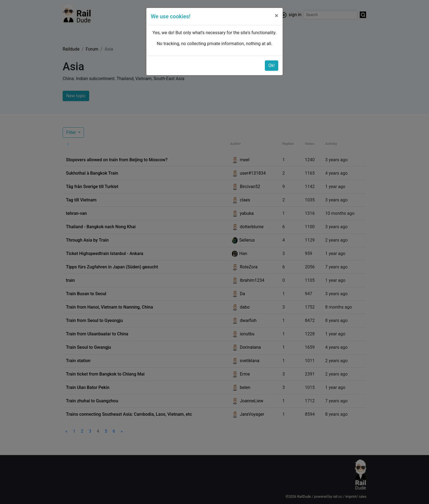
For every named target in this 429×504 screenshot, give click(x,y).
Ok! (272, 65)
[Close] (276, 16)
